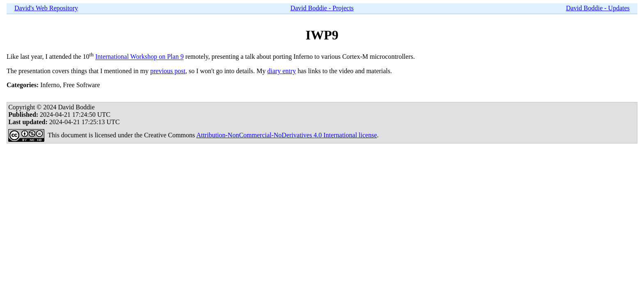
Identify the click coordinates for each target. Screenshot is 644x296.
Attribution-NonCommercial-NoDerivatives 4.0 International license (287, 135)
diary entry (282, 71)
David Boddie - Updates (598, 8)
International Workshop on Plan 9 (139, 57)
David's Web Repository (46, 8)
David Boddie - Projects (322, 8)
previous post (168, 71)
